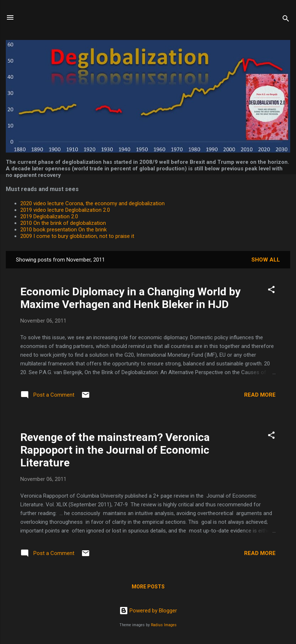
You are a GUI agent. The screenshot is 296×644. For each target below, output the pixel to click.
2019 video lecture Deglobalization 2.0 (65, 210)
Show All (266, 260)
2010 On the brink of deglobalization (63, 223)
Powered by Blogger (148, 611)
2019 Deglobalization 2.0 (49, 216)
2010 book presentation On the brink (63, 230)
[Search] (286, 20)
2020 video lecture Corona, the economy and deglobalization (92, 203)
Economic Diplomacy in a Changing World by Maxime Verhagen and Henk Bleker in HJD (130, 298)
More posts (148, 587)
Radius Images (164, 625)
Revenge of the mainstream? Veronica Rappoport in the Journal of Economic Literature (115, 450)
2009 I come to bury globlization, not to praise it (77, 236)
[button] (271, 291)
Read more (260, 395)
